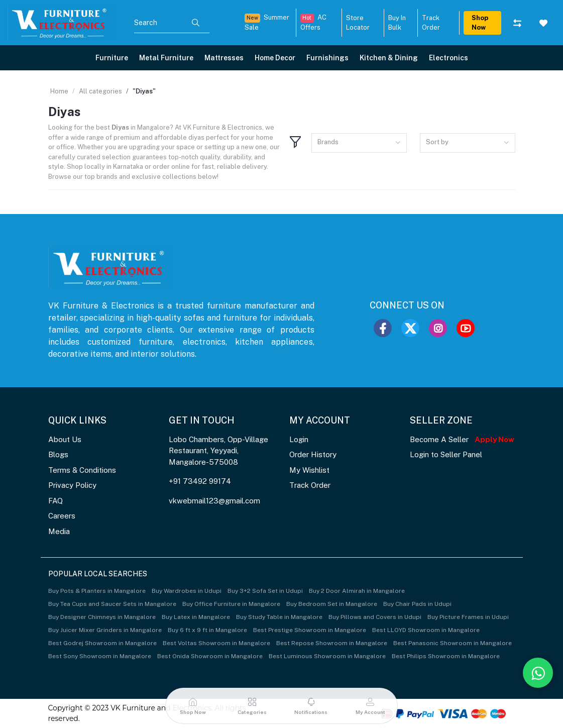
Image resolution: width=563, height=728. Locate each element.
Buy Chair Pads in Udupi (417, 604)
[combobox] (359, 143)
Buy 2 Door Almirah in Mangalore (357, 591)
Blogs (58, 454)
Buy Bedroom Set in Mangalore (332, 604)
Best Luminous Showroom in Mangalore (327, 656)
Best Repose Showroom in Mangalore (332, 643)
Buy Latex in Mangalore (196, 617)
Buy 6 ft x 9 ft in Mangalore (207, 630)
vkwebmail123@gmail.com (214, 501)
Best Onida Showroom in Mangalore (210, 656)
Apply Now (494, 439)
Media (59, 531)
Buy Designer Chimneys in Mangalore (102, 617)
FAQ (55, 501)
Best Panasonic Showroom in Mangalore (453, 643)
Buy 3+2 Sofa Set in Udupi (265, 591)
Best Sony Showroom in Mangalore (100, 656)
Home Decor (275, 58)
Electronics (448, 58)
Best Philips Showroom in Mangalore (446, 656)
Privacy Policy (72, 485)
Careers (62, 516)
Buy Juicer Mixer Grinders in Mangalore (105, 630)
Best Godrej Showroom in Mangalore (102, 643)
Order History (313, 454)
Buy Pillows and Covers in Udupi (375, 617)
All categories (100, 91)
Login (299, 439)
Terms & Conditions (82, 470)
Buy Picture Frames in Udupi (468, 617)
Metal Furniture (166, 58)
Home (59, 91)
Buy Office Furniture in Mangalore (231, 604)
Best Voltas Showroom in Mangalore (216, 643)
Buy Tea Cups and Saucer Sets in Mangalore (112, 604)
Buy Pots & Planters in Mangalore (97, 591)
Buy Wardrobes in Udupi (187, 591)
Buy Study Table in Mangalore (279, 617)
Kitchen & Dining (389, 58)
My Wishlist (309, 470)
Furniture (112, 58)
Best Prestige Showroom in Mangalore (310, 630)
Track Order (310, 485)
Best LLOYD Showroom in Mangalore (426, 630)
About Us (65, 439)
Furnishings (327, 58)
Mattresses (224, 58)
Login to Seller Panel (446, 454)
